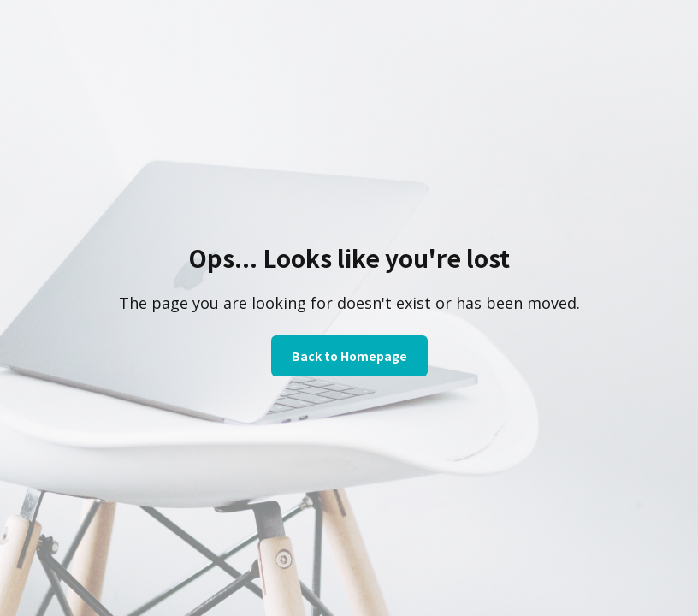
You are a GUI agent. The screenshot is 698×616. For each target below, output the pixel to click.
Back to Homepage (349, 356)
